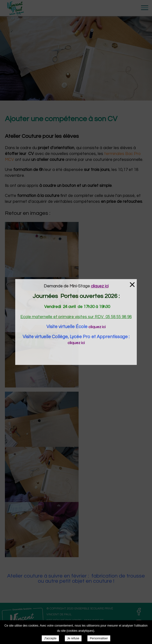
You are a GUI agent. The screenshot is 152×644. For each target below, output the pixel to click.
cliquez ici (97, 327)
